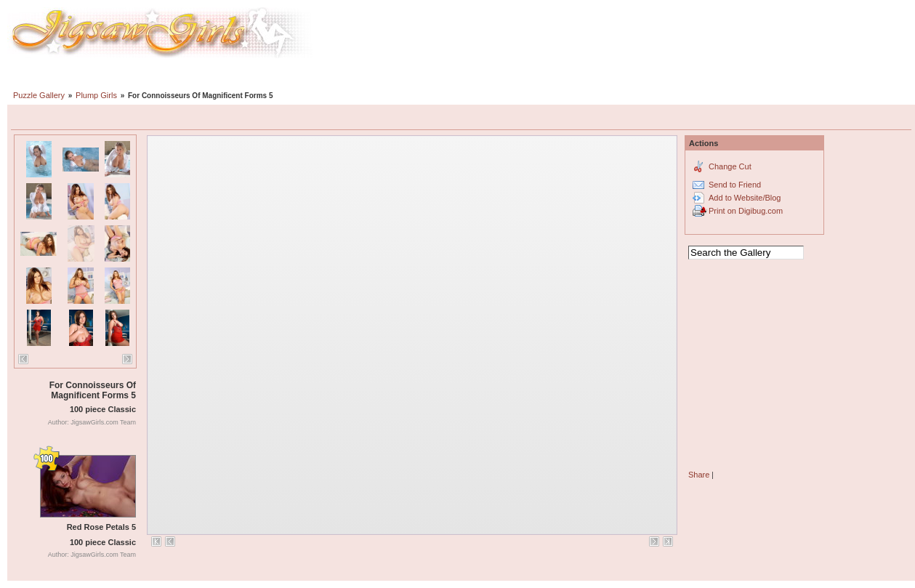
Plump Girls (96, 95)
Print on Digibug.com (746, 211)
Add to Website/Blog (745, 198)
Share (699, 475)
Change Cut (730, 166)
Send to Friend (735, 185)
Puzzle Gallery (39, 95)
